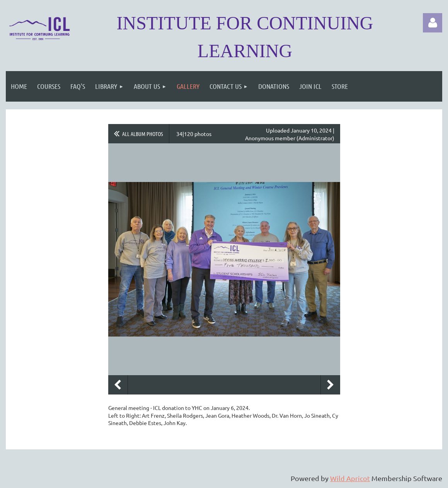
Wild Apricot (350, 478)
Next (330, 385)
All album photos (143, 134)
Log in (433, 23)
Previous (118, 385)
